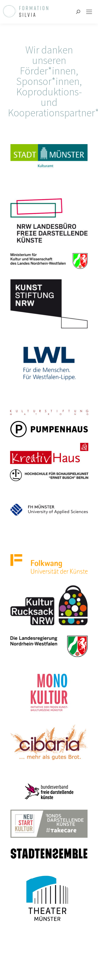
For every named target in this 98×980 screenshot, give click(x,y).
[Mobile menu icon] (89, 12)
